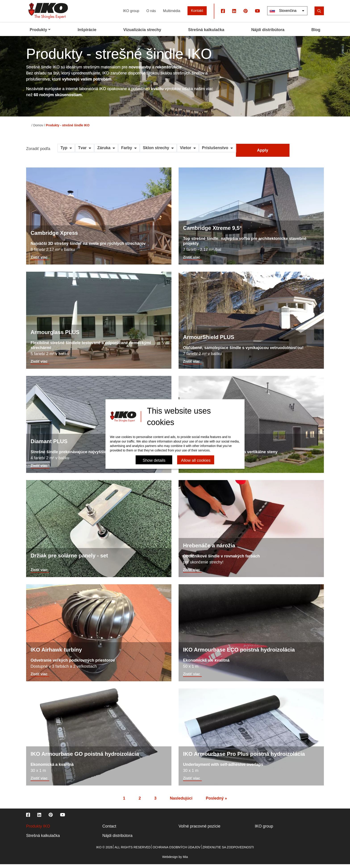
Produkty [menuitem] (40, 34)
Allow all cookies (196, 460)
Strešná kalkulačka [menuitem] (206, 34)
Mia (185, 861)
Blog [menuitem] (316, 34)
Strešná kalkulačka (43, 839)
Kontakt (197, 14)
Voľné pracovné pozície (199, 830)
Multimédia (172, 14)
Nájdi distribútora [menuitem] (268, 34)
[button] (66, 153)
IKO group (131, 14)
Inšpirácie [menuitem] (87, 34)
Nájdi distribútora (118, 839)
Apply (263, 154)
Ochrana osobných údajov (177, 851)
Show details (154, 460)
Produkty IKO (38, 830)
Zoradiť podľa (38, 153)
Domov (38, 129)
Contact (109, 830)
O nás (151, 14)
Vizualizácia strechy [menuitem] (142, 34)
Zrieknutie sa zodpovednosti (228, 851)
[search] (319, 14)
